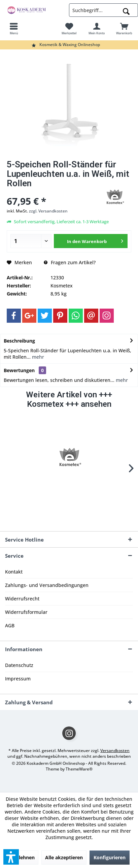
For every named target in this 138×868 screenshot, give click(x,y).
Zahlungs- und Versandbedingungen (47, 585)
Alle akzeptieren (64, 857)
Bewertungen (19, 370)
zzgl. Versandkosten (48, 211)
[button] (11, 857)
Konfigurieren (110, 857)
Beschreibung (19, 341)
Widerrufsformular (26, 612)
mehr (37, 357)
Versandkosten (115, 751)
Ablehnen (24, 857)
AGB (10, 625)
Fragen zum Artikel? (70, 262)
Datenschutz (19, 665)
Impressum (18, 679)
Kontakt (14, 572)
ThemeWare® (79, 769)
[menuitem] (14, 29)
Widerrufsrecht (22, 599)
